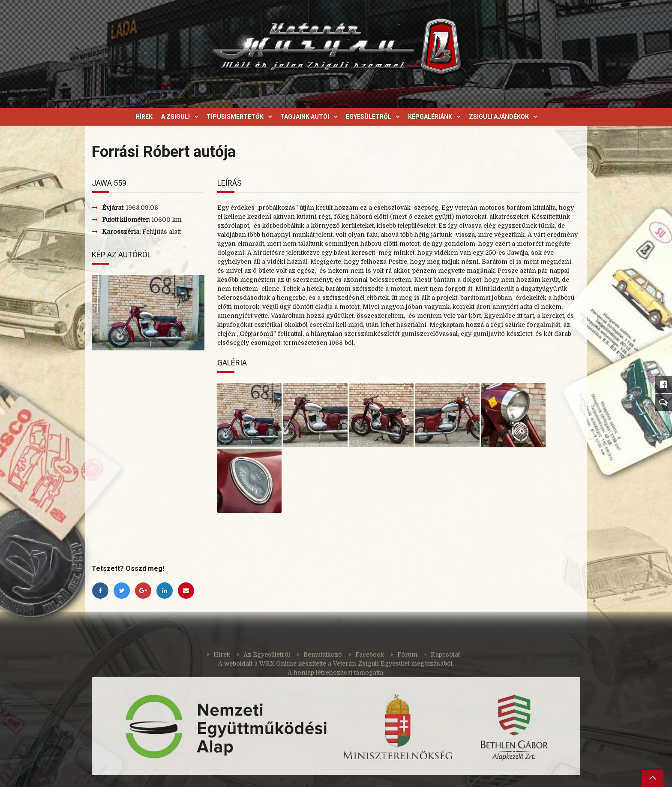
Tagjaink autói (305, 117)
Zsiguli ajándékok (499, 117)
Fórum (407, 654)
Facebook (370, 654)
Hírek (144, 117)
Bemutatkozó (323, 654)
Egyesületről (369, 117)
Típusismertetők (235, 117)
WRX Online (278, 663)
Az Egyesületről (267, 654)
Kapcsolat (445, 654)
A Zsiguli (175, 117)
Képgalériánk (430, 117)
